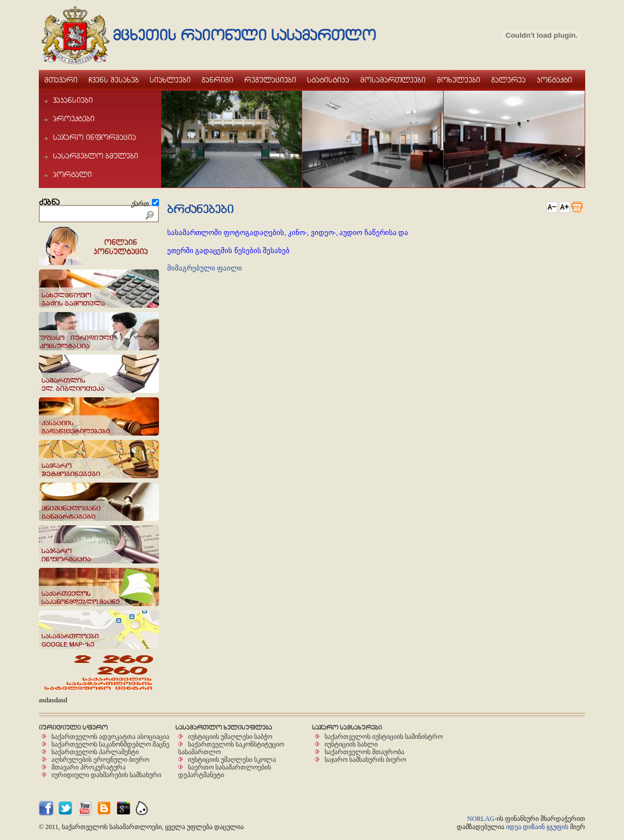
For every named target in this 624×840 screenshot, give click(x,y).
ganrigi (217, 80)
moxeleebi (458, 80)
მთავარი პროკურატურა (89, 767)
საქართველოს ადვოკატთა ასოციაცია (110, 736)
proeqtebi (69, 119)
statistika (328, 80)
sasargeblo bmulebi (91, 156)
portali (68, 174)
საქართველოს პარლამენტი (95, 752)
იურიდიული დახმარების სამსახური (106, 775)
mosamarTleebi (393, 80)
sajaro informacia (90, 137)
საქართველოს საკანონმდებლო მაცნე (110, 744)
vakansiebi (69, 100)
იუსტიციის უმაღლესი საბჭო (230, 736)
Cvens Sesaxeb (114, 80)
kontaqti (554, 80)
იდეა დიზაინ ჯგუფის (537, 827)
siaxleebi (170, 80)
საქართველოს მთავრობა (364, 752)
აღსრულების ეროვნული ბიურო (100, 759)
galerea (508, 80)
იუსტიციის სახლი (351, 744)
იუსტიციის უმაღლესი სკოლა (232, 759)
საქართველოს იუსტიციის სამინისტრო (384, 736)
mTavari (61, 80)
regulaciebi (270, 80)
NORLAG (481, 819)
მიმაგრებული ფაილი (205, 268)
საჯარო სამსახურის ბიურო (365, 759)
